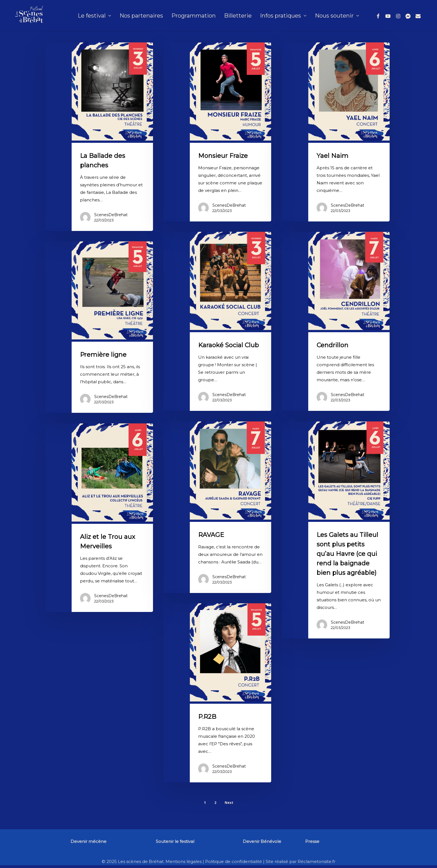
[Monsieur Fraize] (217, 132)
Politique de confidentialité (234, 861)
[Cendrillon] (336, 321)
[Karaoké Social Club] (217, 321)
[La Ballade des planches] (99, 137)
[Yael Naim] (336, 132)
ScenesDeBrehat (111, 215)
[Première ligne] (99, 327)
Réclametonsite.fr (316, 861)
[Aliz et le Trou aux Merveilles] (99, 518)
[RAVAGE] (217, 507)
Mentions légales (184, 861)
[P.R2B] (217, 693)
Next (229, 803)
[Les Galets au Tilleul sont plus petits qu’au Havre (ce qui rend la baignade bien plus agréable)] (336, 530)
